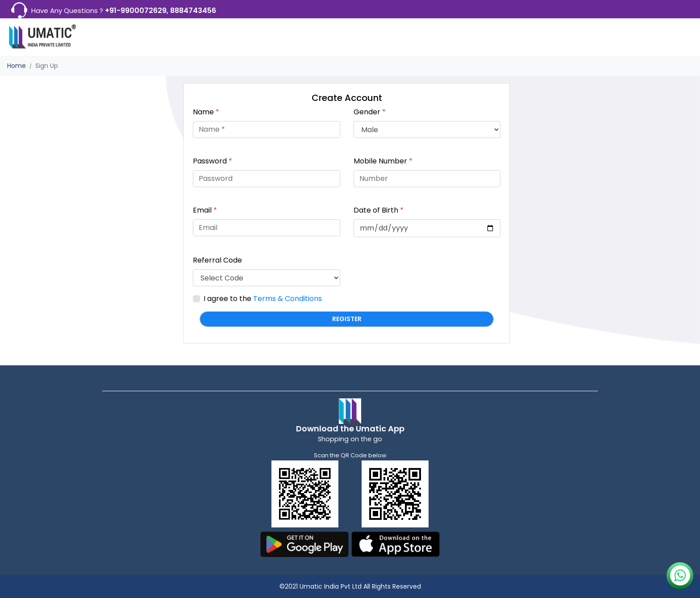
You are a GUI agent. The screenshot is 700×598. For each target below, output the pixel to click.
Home (17, 66)
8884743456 (193, 10)
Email (205, 210)
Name (206, 112)
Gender (370, 112)
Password (212, 161)
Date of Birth (379, 210)
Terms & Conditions (287, 299)
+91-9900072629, (137, 10)
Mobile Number (383, 161)
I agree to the (263, 299)
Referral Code (217, 260)
